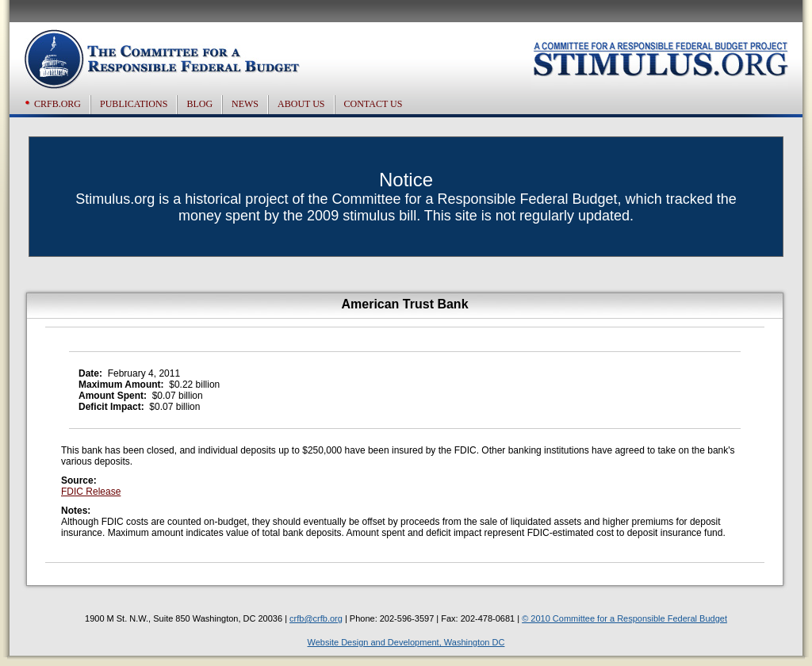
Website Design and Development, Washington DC (406, 642)
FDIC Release (91, 492)
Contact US (373, 104)
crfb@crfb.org (316, 618)
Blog (199, 104)
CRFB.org (57, 104)
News (245, 104)
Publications (134, 104)
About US (301, 104)
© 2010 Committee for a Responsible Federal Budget (624, 618)
